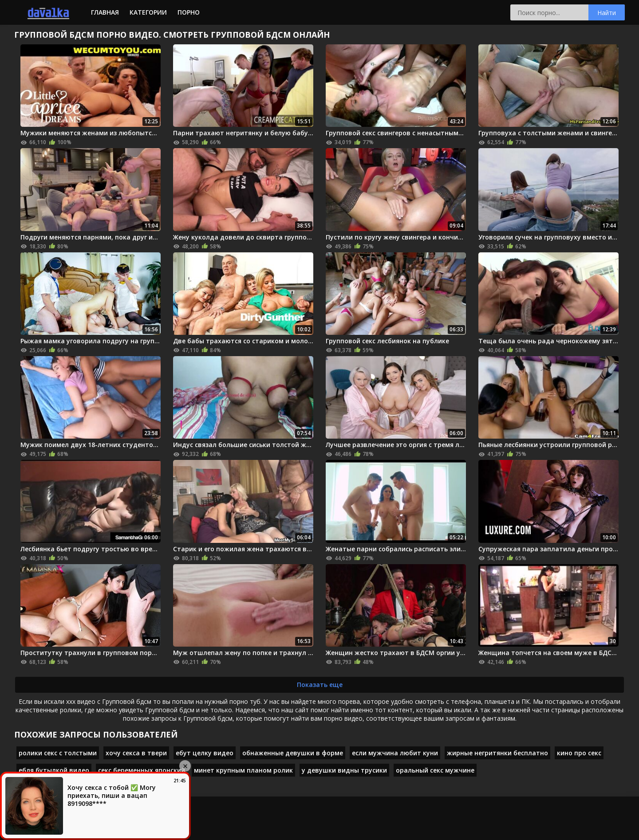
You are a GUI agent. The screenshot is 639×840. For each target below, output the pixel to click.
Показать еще (320, 685)
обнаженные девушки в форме (293, 753)
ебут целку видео (205, 753)
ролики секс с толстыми (58, 753)
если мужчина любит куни (395, 753)
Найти (607, 13)
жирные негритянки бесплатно (497, 753)
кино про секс (579, 753)
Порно (189, 12)
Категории (148, 12)
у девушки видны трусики (344, 770)
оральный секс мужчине (435, 770)
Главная (105, 12)
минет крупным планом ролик (243, 770)
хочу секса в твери (136, 753)
